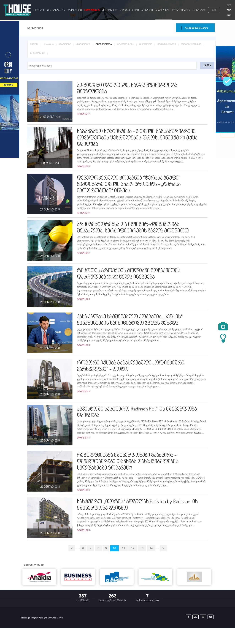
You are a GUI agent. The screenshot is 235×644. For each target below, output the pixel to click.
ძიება (207, 66)
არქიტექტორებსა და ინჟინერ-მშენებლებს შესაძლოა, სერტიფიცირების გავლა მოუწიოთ (133, 228)
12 (133, 548)
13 (142, 548)
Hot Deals (92, 10)
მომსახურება (56, 10)
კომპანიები (110, 10)
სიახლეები (162, 10)
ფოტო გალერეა (191, 45)
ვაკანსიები (75, 10)
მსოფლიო (146, 45)
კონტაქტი (199, 10)
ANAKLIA (49, 45)
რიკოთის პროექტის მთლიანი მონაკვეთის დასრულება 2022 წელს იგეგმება (129, 274)
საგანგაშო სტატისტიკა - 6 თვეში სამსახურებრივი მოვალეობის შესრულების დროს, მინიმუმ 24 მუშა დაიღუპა (137, 138)
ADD (214, 10)
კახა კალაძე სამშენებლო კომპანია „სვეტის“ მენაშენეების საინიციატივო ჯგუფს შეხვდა (130, 320)
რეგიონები (83, 45)
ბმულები (147, 10)
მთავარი (39, 10)
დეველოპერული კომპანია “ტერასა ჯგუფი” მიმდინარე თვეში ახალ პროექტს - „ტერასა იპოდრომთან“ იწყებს (129, 185)
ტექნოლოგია (125, 45)
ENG (229, 10)
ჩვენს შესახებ (181, 10)
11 (124, 548)
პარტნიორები (129, 10)
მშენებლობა (104, 45)
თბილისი (65, 45)
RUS (229, 15)
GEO (229, 5)
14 (151, 548)
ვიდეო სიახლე (167, 45)
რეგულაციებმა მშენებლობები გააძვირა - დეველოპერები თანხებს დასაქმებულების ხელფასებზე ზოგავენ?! (128, 462)
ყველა (34, 45)
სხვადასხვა (38, 54)
